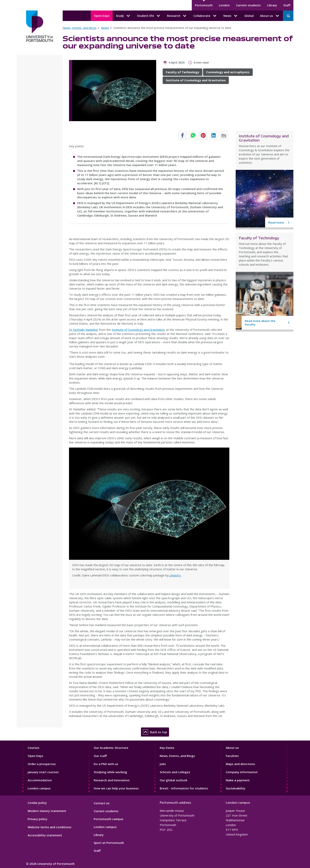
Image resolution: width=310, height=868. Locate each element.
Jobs (163, 764)
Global (249, 16)
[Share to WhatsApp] (193, 135)
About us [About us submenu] (270, 16)
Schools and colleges (175, 772)
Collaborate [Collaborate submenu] (205, 16)
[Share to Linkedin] (214, 135)
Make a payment (238, 780)
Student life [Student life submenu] (149, 16)
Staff (287, 5)
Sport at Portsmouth (109, 843)
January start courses (43, 772)
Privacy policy (37, 819)
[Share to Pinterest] (203, 135)
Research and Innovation (112, 780)
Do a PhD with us (106, 764)
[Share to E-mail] (224, 135)
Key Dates (167, 748)
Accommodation (40, 780)
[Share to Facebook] (183, 135)
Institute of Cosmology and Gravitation (196, 80)
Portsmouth (204, 5)
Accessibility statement (45, 835)
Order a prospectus (42, 764)
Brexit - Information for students (184, 788)
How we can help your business (116, 788)
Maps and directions (240, 764)
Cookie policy (37, 803)
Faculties (232, 756)
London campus (39, 788)
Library (272, 5)
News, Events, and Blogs (177, 756)
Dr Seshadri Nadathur (84, 330)
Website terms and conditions (50, 827)
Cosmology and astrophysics (228, 72)
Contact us (102, 803)
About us (232, 748)
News (105, 28)
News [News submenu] (231, 16)
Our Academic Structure (111, 748)
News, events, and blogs (80, 28)
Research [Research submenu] (177, 16)
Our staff (100, 756)
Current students (248, 5)
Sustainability (236, 788)
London (224, 5)
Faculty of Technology (182, 72)
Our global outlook (173, 780)
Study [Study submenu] (123, 16)
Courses (34, 748)
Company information (242, 772)
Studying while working (110, 772)
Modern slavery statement (47, 811)
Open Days (102, 16)
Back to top (155, 732)
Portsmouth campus (109, 819)
